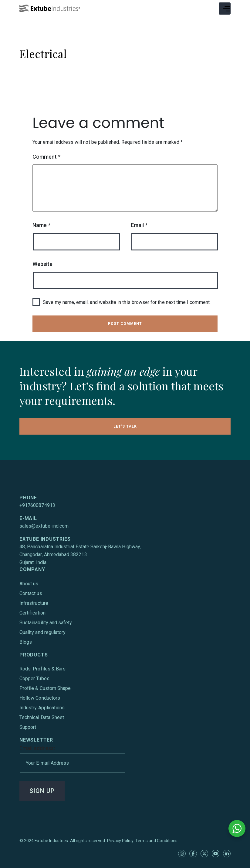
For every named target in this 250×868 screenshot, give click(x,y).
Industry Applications (42, 708)
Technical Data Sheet (42, 717)
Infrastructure (34, 603)
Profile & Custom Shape (45, 688)
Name (41, 225)
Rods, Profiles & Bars (42, 669)
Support (28, 727)
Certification (32, 613)
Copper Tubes (34, 679)
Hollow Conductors (40, 698)
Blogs (26, 642)
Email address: (72, 759)
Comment (47, 157)
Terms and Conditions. (157, 841)
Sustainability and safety (46, 623)
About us (29, 584)
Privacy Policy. (121, 841)
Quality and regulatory (42, 632)
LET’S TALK (125, 426)
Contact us (31, 593)
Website (42, 264)
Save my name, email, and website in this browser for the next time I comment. (127, 302)
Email (139, 225)
